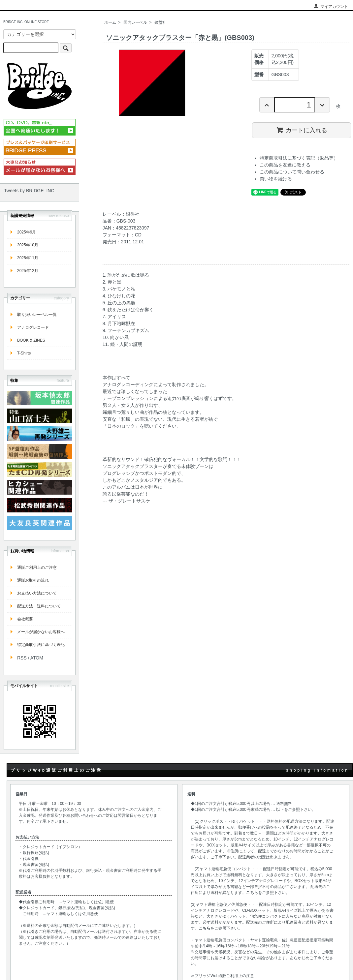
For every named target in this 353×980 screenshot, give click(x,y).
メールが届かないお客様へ (41, 632)
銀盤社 (160, 22)
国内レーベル (135, 22)
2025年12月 (28, 271)
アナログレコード (33, 327)
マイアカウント (331, 7)
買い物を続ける (276, 179)
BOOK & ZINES (31, 340)
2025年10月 (28, 245)
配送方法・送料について (39, 606)
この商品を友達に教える (285, 165)
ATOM (37, 658)
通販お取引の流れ (33, 580)
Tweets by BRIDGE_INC (29, 191)
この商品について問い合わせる (292, 172)
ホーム (110, 22)
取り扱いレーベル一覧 (37, 315)
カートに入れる (302, 130)
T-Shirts (24, 353)
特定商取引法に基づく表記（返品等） (299, 158)
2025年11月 (28, 258)
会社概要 (25, 619)
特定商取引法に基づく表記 (41, 645)
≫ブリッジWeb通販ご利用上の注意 (222, 976)
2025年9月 (27, 232)
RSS (22, 658)
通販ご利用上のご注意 (37, 567)
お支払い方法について (37, 593)
